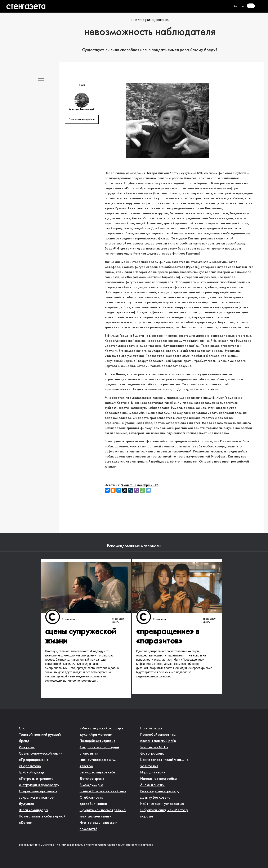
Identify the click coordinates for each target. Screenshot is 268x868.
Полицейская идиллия (97, 741)
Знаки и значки (152, 785)
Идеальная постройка (158, 779)
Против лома (151, 728)
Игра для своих (153, 772)
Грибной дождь (32, 772)
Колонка (162, 20)
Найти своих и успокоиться (162, 804)
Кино (150, 20)
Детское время (92, 779)
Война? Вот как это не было (103, 791)
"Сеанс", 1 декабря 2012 (139, 485)
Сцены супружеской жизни (41, 754)
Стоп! (24, 728)
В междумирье (91, 785)
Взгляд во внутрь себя (98, 772)
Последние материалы (82, 120)
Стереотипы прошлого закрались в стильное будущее (38, 798)
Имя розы (27, 747)
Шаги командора (33, 810)
